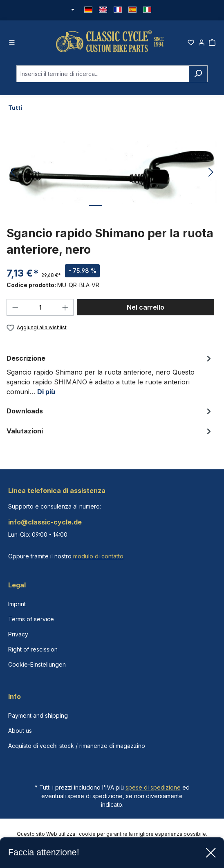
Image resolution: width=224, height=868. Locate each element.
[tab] (110, 375)
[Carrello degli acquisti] (212, 41)
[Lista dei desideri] (191, 41)
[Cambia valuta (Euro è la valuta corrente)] (72, 10)
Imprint (17, 604)
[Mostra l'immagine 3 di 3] (128, 212)
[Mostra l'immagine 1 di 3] (96, 212)
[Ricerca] (198, 74)
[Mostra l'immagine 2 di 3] (112, 212)
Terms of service (31, 619)
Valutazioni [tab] (110, 431)
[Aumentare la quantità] (65, 307)
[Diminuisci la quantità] (15, 307)
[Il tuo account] (202, 41)
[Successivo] (211, 173)
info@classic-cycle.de (45, 522)
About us (20, 731)
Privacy (18, 634)
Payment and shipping (38, 715)
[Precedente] (13, 173)
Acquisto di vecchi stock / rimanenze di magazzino (77, 746)
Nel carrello (146, 307)
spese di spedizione (153, 787)
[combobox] (103, 74)
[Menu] (12, 41)
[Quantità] (40, 307)
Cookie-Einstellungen (37, 664)
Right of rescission (33, 649)
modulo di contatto (98, 556)
